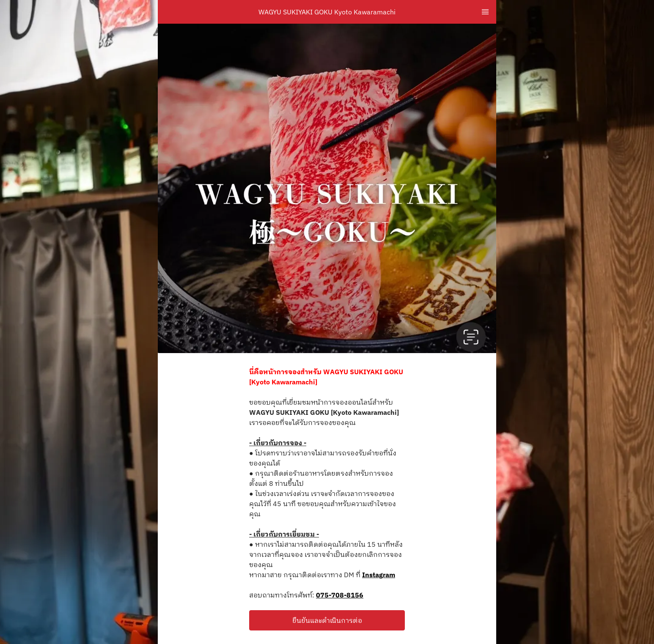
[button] (327, 620)
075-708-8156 (340, 595)
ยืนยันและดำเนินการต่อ (327, 620)
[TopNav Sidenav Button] (485, 12)
